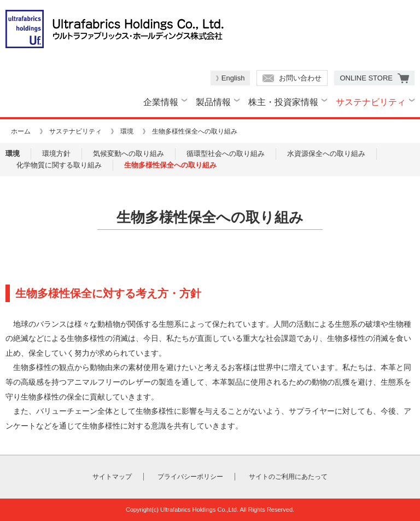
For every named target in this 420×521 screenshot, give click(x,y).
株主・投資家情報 (283, 102)
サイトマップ (112, 477)
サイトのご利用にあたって (288, 477)
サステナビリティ (371, 102)
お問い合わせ (300, 78)
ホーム (21, 131)
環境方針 (56, 154)
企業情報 (161, 102)
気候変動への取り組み (129, 154)
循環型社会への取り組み (226, 154)
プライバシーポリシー (190, 477)
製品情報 (213, 102)
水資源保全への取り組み (326, 154)
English (233, 78)
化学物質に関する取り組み (59, 165)
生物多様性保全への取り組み (170, 165)
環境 (127, 131)
